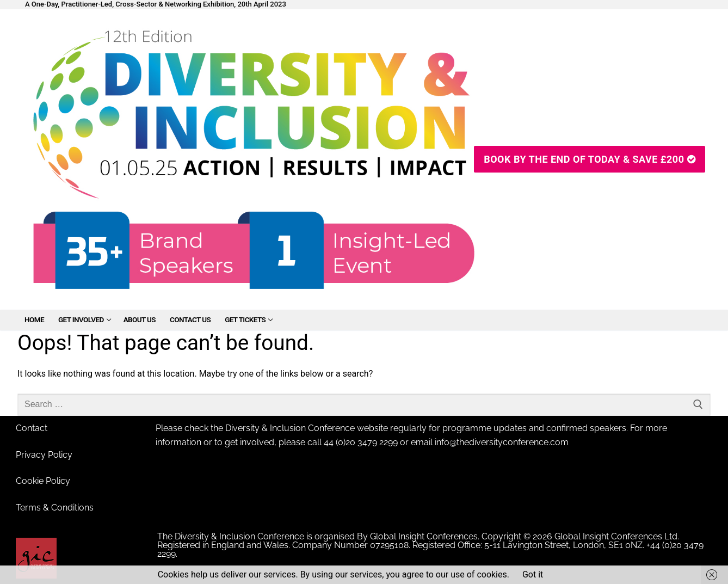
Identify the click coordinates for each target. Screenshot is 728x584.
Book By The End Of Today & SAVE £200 (590, 159)
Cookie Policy (43, 481)
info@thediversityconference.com (502, 442)
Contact (32, 428)
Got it (533, 574)
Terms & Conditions (55, 508)
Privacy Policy (44, 455)
